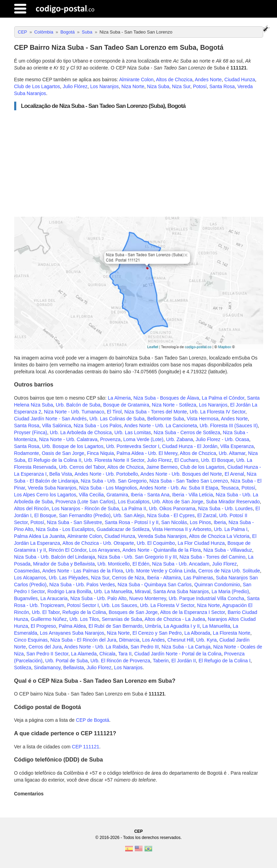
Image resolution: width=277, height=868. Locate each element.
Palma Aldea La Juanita (40, 536)
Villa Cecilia (91, 495)
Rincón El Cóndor (68, 550)
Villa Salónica (56, 426)
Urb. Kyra (206, 640)
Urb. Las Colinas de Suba (117, 419)
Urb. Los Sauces (119, 605)
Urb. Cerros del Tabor (82, 467)
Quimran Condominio (217, 585)
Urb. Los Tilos (84, 619)
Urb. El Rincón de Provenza (121, 661)
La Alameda (84, 654)
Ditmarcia (129, 640)
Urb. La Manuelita (113, 591)
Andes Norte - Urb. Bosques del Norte (181, 474)
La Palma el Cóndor (223, 398)
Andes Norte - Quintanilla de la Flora (161, 550)
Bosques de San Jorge (133, 612)
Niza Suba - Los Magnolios (108, 488)
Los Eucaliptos (134, 502)
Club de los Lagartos (202, 467)
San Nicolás (174, 522)
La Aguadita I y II (182, 626)
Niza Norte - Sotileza (174, 405)
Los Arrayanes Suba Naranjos (72, 633)
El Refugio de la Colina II (55, 460)
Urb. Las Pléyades (68, 578)
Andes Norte (208, 80)
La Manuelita (216, 626)
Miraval (143, 591)
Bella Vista (61, 474)
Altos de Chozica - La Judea (175, 619)
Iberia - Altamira (164, 578)
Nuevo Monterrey (148, 598)
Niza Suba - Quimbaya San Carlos (155, 585)
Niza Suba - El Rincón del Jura (84, 640)
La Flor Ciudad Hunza (201, 543)
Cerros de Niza (128, 578)
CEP (138, 831)
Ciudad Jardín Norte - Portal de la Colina (178, 654)
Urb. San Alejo (129, 515)
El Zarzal (207, 515)
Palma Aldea (72, 626)
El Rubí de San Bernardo (116, 626)
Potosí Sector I (83, 605)
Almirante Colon (136, 80)
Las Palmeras (198, 578)
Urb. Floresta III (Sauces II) (229, 426)
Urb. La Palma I (230, 529)
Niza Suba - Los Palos (98, 426)
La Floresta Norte (232, 633)
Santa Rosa (222, 86)
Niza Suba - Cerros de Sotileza (187, 432)
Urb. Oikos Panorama (172, 508)
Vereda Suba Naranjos (52, 488)
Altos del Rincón (32, 508)
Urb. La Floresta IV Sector (217, 412)
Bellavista (74, 668)
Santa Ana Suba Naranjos (181, 591)
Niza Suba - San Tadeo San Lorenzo (189, 481)
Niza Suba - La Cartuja (186, 647)
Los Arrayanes (105, 550)
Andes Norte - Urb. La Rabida (96, 647)
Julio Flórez (75, 86)
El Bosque (45, 515)
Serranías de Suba (122, 619)
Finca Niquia (100, 453)
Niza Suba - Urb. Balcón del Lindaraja (55, 557)
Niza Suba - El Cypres (171, 515)
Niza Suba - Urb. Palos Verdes (82, 585)
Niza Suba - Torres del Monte (156, 412)
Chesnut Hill (180, 640)
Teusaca (230, 488)
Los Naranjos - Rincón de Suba (85, 508)
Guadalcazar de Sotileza (123, 529)
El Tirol (114, 412)
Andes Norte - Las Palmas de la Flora (82, 571)
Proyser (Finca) (31, 432)
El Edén (141, 564)
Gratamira (117, 495)
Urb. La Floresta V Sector (167, 605)
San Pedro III (145, 647)
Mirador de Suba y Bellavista (64, 564)
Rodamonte (27, 453)
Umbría (153, 626)
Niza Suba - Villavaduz (228, 550)
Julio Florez (159, 460)
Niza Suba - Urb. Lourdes (225, 508)
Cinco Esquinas (31, 640)
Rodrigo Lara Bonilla (69, 591)
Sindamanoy (47, 668)
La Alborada (197, 633)
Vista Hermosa (203, 419)
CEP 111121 (86, 747)
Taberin (161, 661)
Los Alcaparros (30, 578)
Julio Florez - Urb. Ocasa (223, 439)
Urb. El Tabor (46, 612)
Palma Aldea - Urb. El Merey (147, 453)
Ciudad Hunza (240, 80)
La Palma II (134, 508)
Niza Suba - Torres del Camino (212, 557)
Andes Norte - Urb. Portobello (106, 474)
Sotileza (23, 668)
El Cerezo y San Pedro (157, 633)
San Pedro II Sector (47, 654)
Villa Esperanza (237, 446)
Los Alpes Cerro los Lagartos (45, 495)
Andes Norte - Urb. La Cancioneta (161, 426)
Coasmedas (27, 571)
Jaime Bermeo (162, 467)
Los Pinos (200, 522)
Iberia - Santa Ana (150, 495)
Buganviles (26, 598)
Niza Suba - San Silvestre (74, 522)
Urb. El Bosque (217, 460)
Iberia (220, 522)
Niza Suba (158, 86)
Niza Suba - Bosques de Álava (166, 398)
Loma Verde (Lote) (143, 439)
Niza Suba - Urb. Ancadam (181, 564)
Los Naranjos (105, 86)
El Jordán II (184, 661)
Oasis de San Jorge (63, 453)
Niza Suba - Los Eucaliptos (65, 529)
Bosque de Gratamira (126, 405)
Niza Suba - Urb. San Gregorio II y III (137, 557)
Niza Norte (133, 86)
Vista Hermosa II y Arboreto (182, 529)
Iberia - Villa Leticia (193, 495)
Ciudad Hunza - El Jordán (190, 446)
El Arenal (234, 474)
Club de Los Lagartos (37, 86)
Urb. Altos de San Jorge (178, 502)
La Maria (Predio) (230, 591)
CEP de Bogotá (93, 720)
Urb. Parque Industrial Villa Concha (206, 598)
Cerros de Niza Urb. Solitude (229, 571)
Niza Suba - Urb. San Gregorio (114, 481)
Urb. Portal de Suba (67, 661)
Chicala (107, 654)
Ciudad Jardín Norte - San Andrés (50, 419)
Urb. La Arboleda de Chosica (81, 432)
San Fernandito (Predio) (85, 515)
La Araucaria (54, 598)
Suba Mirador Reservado (233, 502)
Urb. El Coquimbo (156, 543)
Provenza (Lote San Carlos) (85, 502)
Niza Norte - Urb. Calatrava (68, 439)
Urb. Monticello (114, 564)
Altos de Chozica (174, 80)
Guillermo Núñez (49, 619)
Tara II (125, 654)
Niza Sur (181, 86)
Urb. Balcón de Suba (78, 405)
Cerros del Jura (45, 647)
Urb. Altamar (232, 453)
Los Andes (153, 640)
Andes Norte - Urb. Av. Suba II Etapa (179, 488)
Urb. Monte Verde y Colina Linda (160, 571)
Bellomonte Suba (166, 419)
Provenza (110, 439)
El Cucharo (186, 460)
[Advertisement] (139, 164)
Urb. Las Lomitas (133, 432)
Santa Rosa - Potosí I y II (132, 522)
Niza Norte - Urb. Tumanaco (74, 412)
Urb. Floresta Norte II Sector (114, 460)
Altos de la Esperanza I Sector (193, 612)
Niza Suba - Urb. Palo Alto (98, 598)
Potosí (200, 86)
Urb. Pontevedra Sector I (133, 446)
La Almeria (119, 398)
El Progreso (43, 626)
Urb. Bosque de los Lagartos (72, 446)
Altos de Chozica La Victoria (219, 536)
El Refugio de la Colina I (224, 661)
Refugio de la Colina (84, 612)
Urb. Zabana (179, 439)
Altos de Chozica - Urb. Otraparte (98, 543)
